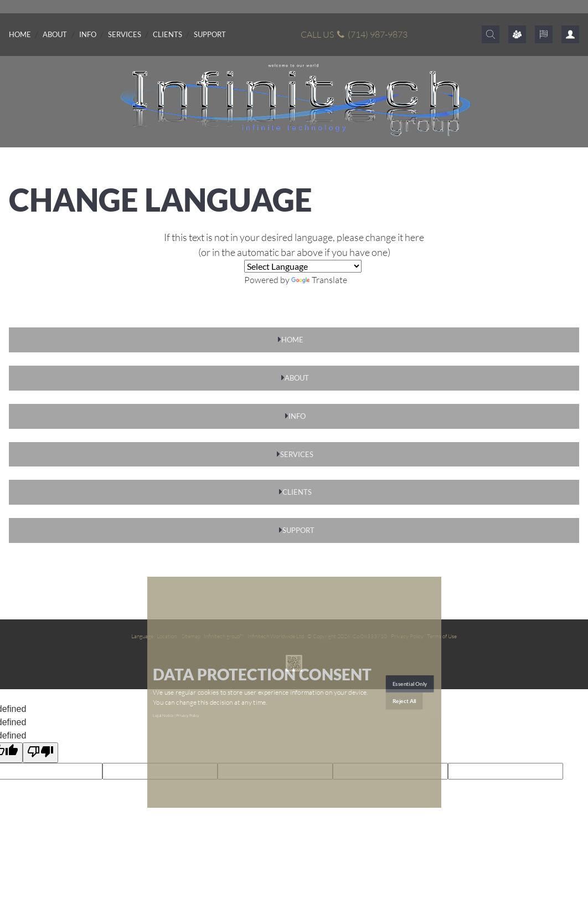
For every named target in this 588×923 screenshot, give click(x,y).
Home (20, 34)
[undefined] (40, 753)
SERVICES (297, 454)
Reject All (404, 701)
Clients (167, 34)
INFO (297, 416)
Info (88, 34)
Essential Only (410, 684)
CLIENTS (297, 492)
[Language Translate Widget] (303, 266)
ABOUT (297, 378)
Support (210, 34)
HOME (292, 340)
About (55, 34)
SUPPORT (298, 530)
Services (125, 34)
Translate (319, 280)
